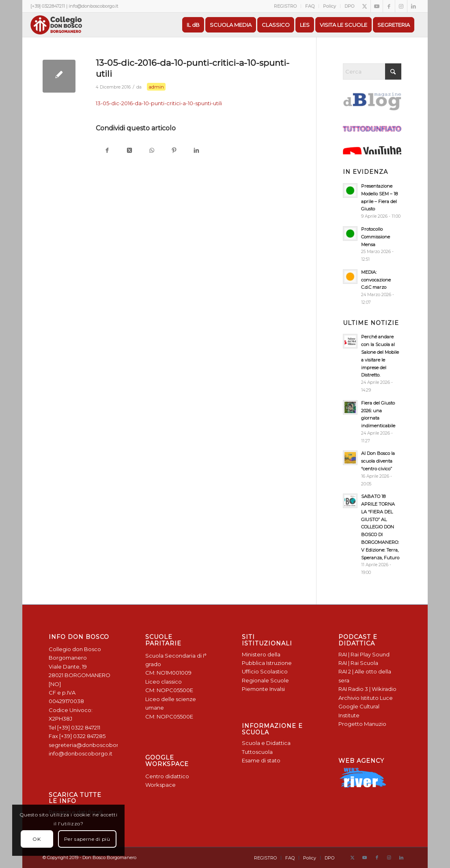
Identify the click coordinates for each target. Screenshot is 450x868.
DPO (349, 6)
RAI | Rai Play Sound (364, 654)
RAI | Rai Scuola (358, 663)
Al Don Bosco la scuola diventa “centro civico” (378, 461)
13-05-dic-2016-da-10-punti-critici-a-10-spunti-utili (159, 103)
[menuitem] (285, 6)
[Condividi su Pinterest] (174, 151)
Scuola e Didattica (266, 743)
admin (156, 87)
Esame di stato (261, 760)
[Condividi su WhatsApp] (152, 151)
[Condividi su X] (129, 151)
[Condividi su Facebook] (107, 151)
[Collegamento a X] (365, 6)
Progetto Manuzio (362, 724)
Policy (329, 6)
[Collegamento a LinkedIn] (413, 6)
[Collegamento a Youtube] (377, 6)
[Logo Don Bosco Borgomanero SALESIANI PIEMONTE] (56, 25)
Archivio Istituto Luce (366, 698)
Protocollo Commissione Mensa (376, 237)
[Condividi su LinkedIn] (196, 151)
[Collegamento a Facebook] (389, 6)
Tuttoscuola (257, 752)
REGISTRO (285, 6)
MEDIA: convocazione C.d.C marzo (376, 280)
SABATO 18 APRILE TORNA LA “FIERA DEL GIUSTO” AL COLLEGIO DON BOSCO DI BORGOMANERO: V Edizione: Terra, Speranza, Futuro (380, 527)
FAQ (310, 6)
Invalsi (277, 689)
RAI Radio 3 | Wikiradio (367, 689)
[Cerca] (372, 71)
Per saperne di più (87, 839)
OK (37, 839)
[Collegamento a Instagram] (401, 6)
